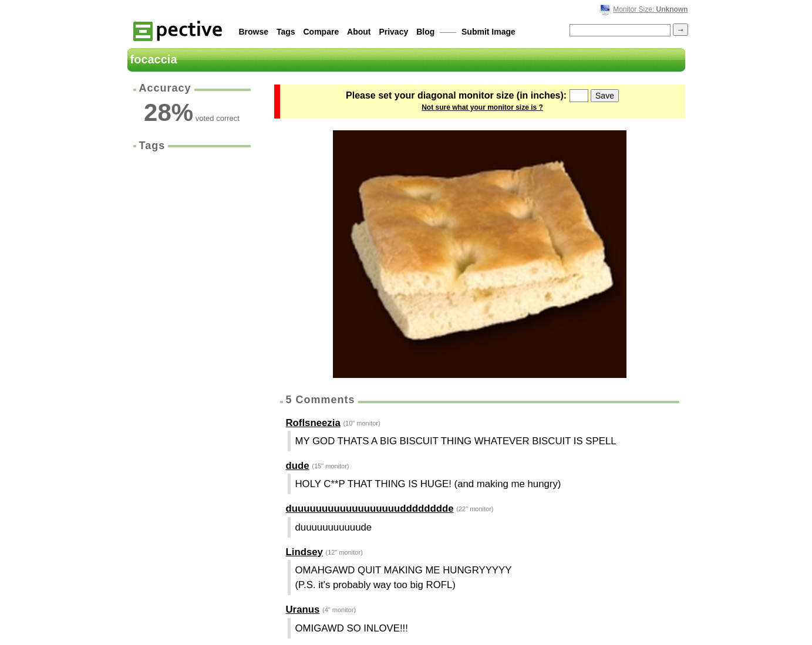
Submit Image (488, 32)
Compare (321, 32)
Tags (286, 32)
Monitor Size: (650, 9)
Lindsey (304, 552)
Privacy (393, 32)
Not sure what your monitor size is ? (482, 107)
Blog (425, 32)
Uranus (303, 609)
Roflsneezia (313, 423)
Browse (254, 32)
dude (298, 466)
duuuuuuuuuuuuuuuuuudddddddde (370, 509)
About (359, 32)
